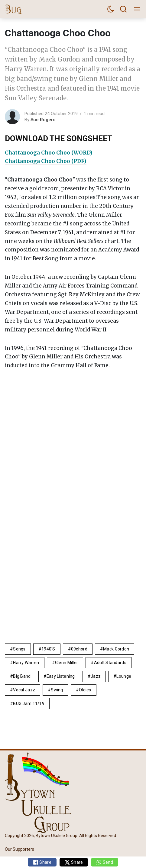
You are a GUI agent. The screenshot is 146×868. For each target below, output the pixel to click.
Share (42, 862)
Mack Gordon (116, 649)
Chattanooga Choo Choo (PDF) (46, 161)
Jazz (96, 676)
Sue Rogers (43, 120)
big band (22, 676)
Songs (19, 649)
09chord (79, 649)
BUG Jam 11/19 (29, 703)
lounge (124, 676)
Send (104, 862)
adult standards (110, 663)
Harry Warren (26, 663)
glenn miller (67, 663)
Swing (57, 690)
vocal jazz (24, 690)
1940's (48, 649)
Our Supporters (19, 849)
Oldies (85, 690)
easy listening (61, 676)
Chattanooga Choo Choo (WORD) (49, 153)
